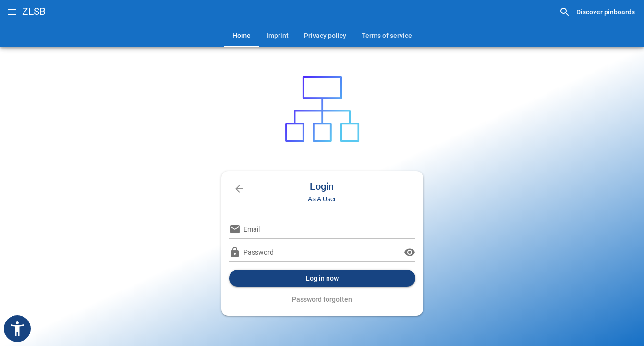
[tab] (242, 36)
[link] (597, 12)
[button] (12, 12)
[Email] (329, 229)
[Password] (322, 252)
